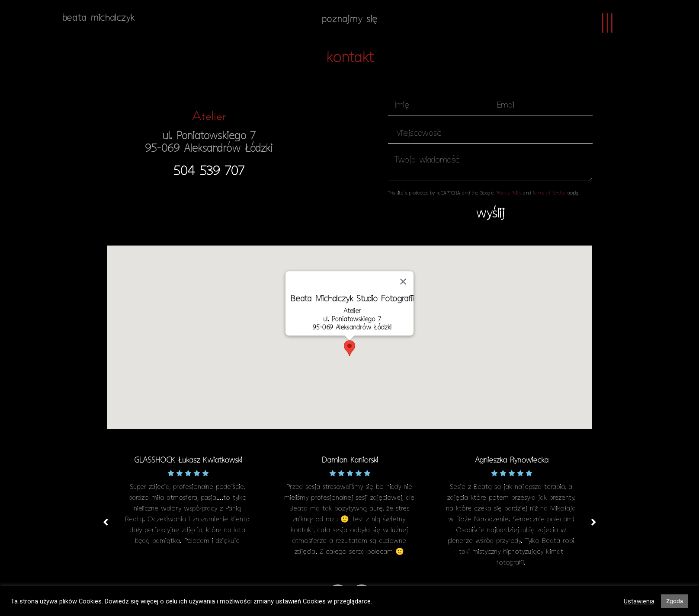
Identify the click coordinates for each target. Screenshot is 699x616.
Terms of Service (549, 193)
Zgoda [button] (675, 601)
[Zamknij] (403, 282)
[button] (209, 172)
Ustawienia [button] (639, 601)
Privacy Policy (508, 193)
